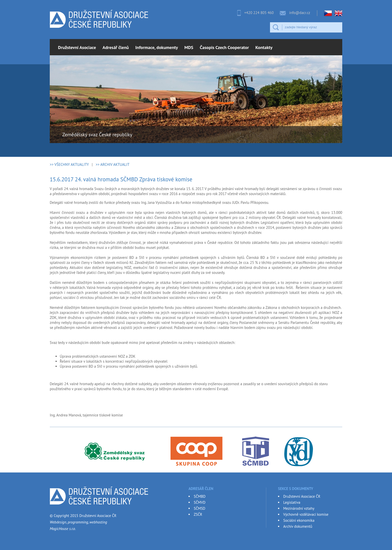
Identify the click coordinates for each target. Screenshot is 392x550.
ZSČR (198, 514)
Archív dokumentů (298, 526)
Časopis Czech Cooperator (224, 47)
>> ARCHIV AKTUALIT (113, 164)
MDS (189, 47)
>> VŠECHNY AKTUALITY (69, 164)
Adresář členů (116, 47)
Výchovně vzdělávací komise (306, 514)
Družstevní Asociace (77, 47)
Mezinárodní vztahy (299, 508)
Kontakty (264, 47)
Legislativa (292, 502)
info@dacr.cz (300, 13)
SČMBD (200, 496)
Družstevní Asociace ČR (302, 496)
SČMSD (199, 508)
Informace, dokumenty (156, 47)
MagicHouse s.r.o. (63, 529)
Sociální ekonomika (299, 520)
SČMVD (200, 502)
